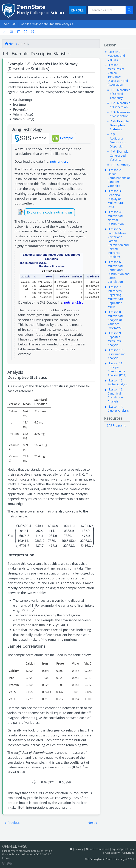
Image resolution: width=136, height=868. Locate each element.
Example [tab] (30, 138)
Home (11, 44)
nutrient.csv (59, 161)
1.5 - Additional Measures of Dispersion (118, 140)
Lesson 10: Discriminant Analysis (116, 354)
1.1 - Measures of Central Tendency (120, 94)
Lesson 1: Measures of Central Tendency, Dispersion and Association (118, 75)
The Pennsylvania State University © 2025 (109, 859)
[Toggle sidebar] (5, 32)
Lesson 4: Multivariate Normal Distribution (116, 218)
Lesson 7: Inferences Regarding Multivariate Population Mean (116, 297)
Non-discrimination (98, 849)
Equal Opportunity (123, 849)
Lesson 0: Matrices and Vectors (116, 56)
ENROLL (77, 10)
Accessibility (112, 853)
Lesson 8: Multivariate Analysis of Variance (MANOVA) (116, 320)
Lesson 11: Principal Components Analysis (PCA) (117, 369)
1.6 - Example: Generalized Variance (119, 155)
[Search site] (107, 10)
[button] (13, 823)
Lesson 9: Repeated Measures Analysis (115, 339)
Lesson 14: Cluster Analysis (118, 408)
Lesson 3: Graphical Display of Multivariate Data (116, 199)
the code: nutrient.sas (56, 212)
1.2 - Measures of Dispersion (120, 105)
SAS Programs (116, 425)
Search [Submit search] (131, 10)
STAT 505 (10, 24)
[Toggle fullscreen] (25, 32)
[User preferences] (19, 32)
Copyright (128, 853)
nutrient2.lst (73, 302)
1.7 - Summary (120, 165)
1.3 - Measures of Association (120, 114)
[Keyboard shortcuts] (11, 32)
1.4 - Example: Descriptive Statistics (120, 125)
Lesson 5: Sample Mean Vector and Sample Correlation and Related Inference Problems (118, 243)
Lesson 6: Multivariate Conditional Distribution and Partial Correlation (119, 272)
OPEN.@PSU (16, 846)
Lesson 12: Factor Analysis (118, 382)
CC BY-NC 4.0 (43, 854)
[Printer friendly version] (32, 32)
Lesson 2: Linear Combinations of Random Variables (119, 178)
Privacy (79, 849)
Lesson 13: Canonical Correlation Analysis (115, 395)
